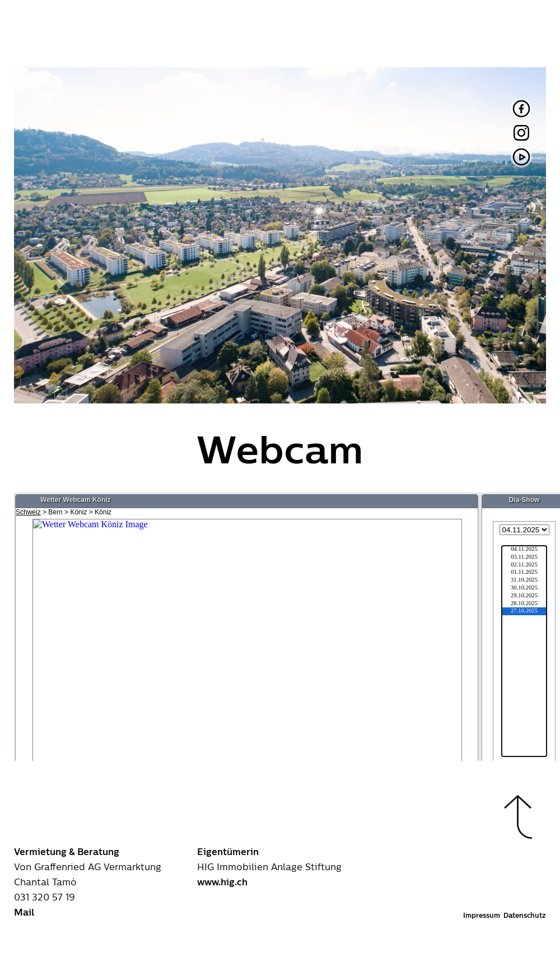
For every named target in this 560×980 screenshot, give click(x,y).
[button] (518, 817)
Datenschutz (525, 916)
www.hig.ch (222, 883)
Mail (24, 913)
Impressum (482, 916)
